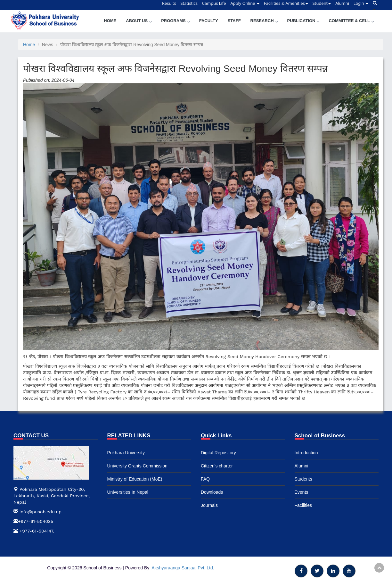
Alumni (302, 466)
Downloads (212, 492)
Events (302, 492)
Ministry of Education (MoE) (135, 479)
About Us (139, 21)
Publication (303, 21)
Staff (234, 21)
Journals (209, 505)
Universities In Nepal (128, 492)
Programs (175, 21)
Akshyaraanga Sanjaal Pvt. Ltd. (183, 568)
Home (110, 21)
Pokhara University (126, 453)
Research (264, 21)
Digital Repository (218, 453)
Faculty (209, 21)
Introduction (306, 453)
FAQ (205, 479)
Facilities (303, 505)
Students (303, 479)
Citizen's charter (217, 466)
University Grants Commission (137, 466)
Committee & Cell (351, 21)
